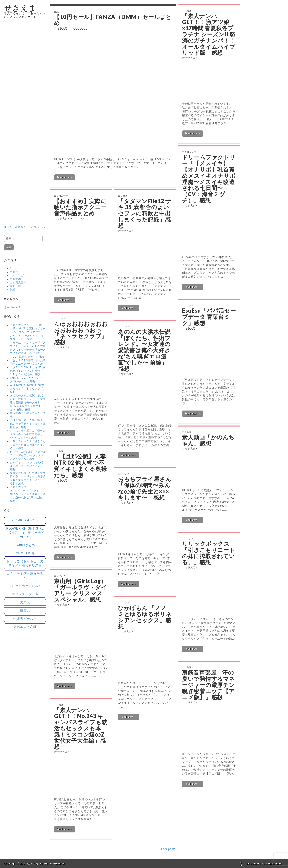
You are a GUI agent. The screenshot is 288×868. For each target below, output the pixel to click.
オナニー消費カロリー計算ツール (25, 204)
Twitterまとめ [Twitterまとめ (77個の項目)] (25, 545)
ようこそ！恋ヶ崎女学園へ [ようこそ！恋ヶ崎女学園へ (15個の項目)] (25, 576)
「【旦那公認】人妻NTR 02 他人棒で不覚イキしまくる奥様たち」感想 (28, 424)
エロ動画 (15, 279)
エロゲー (15, 272)
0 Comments (80, 218)
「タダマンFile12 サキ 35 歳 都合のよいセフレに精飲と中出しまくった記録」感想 (28, 371)
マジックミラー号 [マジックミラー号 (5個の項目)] (25, 594)
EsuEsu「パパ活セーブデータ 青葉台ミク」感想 (209, 317)
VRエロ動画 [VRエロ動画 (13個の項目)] (25, 553)
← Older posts (166, 849)
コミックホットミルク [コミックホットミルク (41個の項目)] (25, 586)
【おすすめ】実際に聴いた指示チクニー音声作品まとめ (80, 207)
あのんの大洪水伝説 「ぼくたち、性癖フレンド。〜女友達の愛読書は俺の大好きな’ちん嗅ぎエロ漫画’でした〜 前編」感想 (28, 403)
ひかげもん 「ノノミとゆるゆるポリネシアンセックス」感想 (28, 466)
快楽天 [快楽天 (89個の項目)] (25, 610)
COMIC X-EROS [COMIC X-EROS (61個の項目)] (25, 520)
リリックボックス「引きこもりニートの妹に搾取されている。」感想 (28, 445)
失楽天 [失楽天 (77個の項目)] (25, 602)
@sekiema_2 (12, 307)
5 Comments (80, 28)
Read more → (65, 177)
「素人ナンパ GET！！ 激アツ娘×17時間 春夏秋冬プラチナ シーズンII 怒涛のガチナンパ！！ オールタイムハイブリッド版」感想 (28, 332)
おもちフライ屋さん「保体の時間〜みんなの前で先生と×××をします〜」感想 (28, 434)
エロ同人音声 (18, 283)
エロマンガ (17, 275)
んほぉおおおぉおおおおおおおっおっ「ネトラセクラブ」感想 (28, 388)
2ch (12, 268)
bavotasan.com (273, 864)
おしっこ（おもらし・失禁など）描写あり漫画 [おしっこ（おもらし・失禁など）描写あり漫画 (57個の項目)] (25, 563)
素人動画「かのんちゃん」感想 (208, 440)
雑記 (13, 290)
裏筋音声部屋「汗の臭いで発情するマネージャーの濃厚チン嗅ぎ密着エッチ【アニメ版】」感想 (208, 685)
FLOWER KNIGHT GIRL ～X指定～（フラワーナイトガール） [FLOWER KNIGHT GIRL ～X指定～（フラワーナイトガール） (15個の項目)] (25, 533)
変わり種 (15, 286)
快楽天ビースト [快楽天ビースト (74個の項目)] (25, 619)
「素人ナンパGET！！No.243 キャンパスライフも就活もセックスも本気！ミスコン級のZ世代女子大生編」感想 (28, 494)
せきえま (20, 8)
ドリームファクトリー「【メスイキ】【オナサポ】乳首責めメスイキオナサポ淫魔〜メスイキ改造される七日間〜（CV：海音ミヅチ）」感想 (28, 350)
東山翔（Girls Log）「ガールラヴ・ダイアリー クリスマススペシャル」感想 (28, 455)
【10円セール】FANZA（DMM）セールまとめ (113, 20)
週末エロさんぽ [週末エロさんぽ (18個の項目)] (25, 627)
